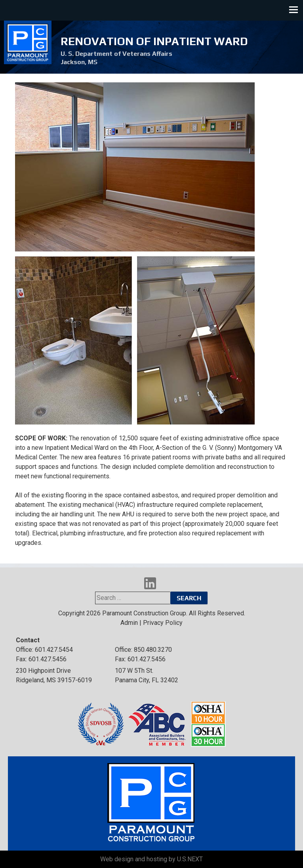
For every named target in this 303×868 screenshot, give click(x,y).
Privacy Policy (163, 623)
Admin (129, 623)
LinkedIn (150, 583)
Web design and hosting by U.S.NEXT (151, 859)
